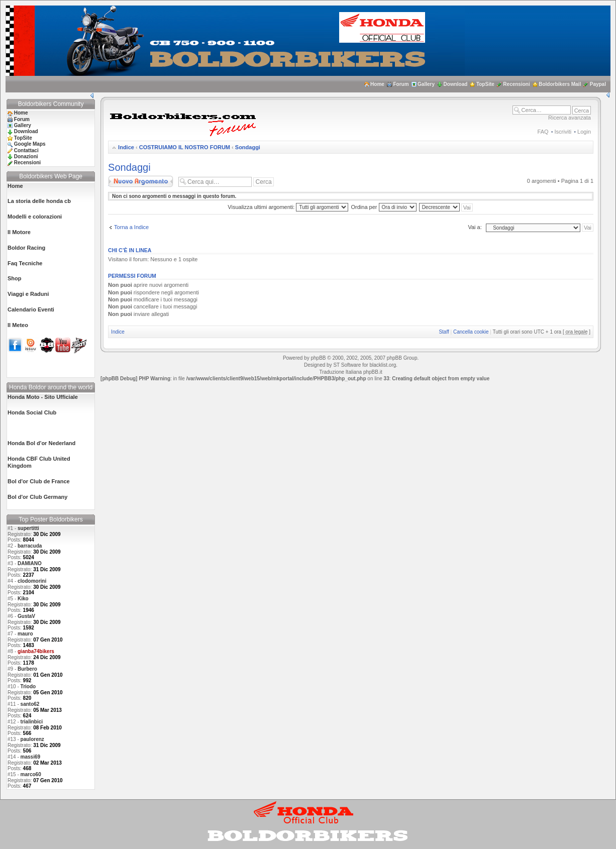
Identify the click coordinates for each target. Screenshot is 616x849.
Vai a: (475, 227)
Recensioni (516, 84)
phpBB (318, 358)
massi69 (30, 757)
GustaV (26, 616)
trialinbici (32, 722)
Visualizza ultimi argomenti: (288, 207)
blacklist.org (383, 365)
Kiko (23, 599)
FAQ (543, 132)
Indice (126, 147)
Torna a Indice (131, 227)
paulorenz (32, 739)
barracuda (30, 546)
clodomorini (32, 581)
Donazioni (26, 156)
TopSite (485, 84)
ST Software (347, 365)
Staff (444, 332)
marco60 (31, 774)
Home (377, 84)
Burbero (27, 669)
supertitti (28, 528)
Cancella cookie (471, 332)
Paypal (598, 84)
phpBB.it (373, 372)
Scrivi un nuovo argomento (141, 181)
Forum (401, 84)
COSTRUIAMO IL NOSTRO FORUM (185, 147)
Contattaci (26, 150)
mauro (25, 634)
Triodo (28, 686)
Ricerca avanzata (570, 118)
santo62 (30, 704)
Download (456, 84)
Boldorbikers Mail (560, 84)
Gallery (426, 84)
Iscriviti (563, 132)
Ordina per (384, 207)
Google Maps (30, 144)
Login (584, 132)
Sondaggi (248, 147)
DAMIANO (30, 563)
